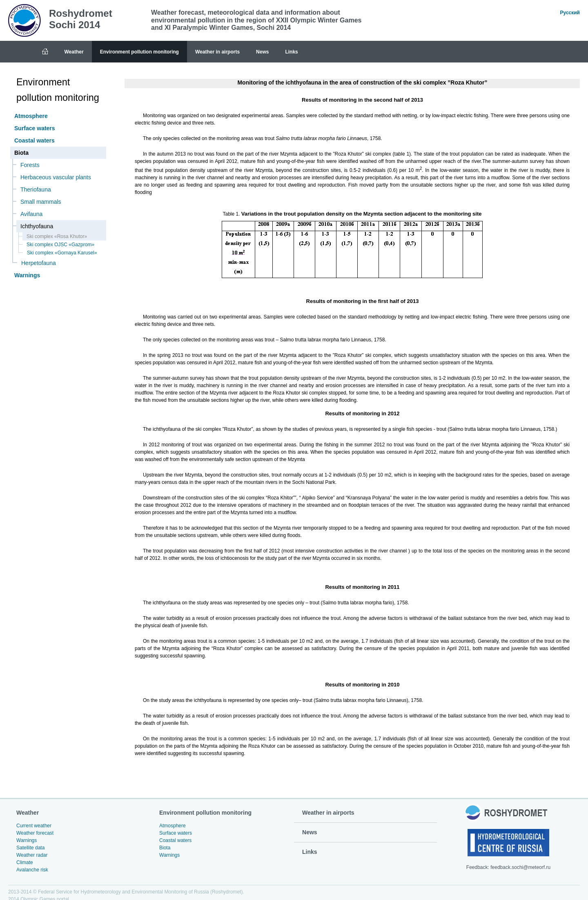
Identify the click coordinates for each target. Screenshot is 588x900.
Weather (74, 52)
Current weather (34, 826)
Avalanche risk (32, 870)
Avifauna (31, 214)
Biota (165, 848)
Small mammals (41, 202)
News (262, 52)
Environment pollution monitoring (139, 52)
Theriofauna (36, 189)
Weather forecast (35, 833)
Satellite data (30, 848)
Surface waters (35, 128)
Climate (25, 862)
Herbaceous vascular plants (56, 177)
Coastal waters (35, 140)
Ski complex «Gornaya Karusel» (62, 253)
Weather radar (32, 855)
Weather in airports (217, 52)
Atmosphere (31, 116)
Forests (30, 165)
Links (291, 52)
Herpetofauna (39, 263)
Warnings (27, 275)
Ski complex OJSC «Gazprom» (60, 245)
